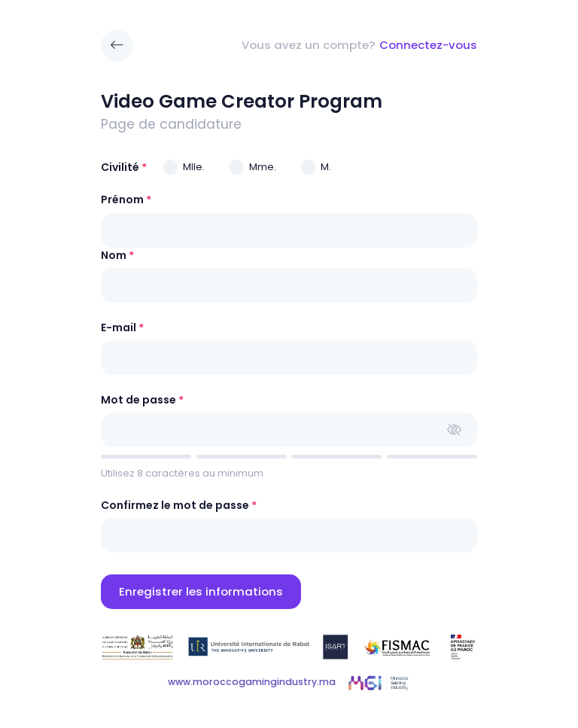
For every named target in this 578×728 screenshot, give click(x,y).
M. (326, 167)
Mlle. (194, 167)
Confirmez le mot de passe (175, 505)
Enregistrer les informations (201, 591)
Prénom (122, 200)
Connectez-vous (428, 45)
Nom (114, 255)
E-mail (119, 327)
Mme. (263, 167)
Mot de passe (138, 400)
